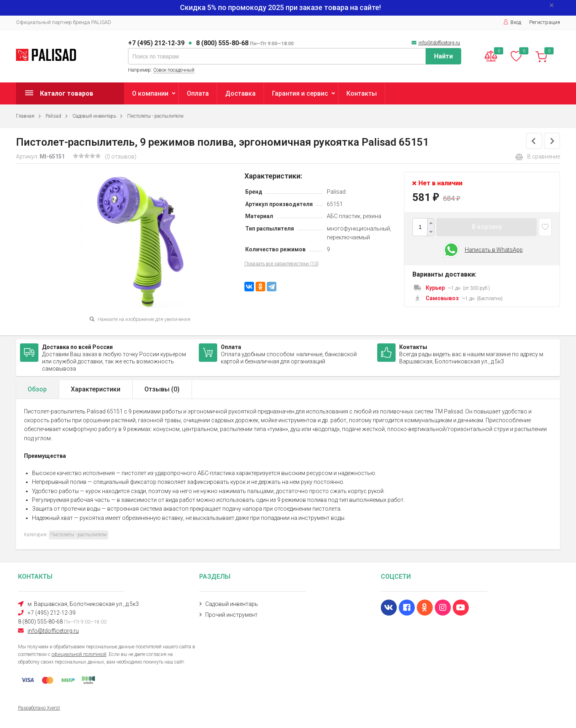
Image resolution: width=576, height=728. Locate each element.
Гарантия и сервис (300, 93)
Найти (443, 56)
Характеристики (96, 389)
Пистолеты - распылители (155, 116)
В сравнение (538, 157)
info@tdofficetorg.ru (439, 43)
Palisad (53, 116)
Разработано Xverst (39, 708)
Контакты (362, 93)
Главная (25, 116)
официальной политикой (79, 654)
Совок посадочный (174, 70)
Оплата (198, 93)
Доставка (240, 93)
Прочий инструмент (231, 615)
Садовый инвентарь (94, 116)
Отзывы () (162, 389)
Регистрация (545, 22)
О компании (150, 93)
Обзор (37, 389)
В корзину (487, 227)
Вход (512, 22)
